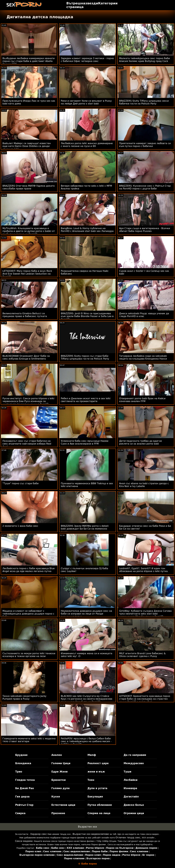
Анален (57, 755)
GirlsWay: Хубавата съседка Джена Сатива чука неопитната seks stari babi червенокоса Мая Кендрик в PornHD (145, 614)
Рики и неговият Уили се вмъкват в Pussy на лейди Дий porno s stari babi (86, 102)
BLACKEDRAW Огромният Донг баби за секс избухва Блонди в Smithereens (26, 357)
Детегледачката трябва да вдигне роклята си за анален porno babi (141, 442)
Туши (128, 772)
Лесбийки (131, 780)
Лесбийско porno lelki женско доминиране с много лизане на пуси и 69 (87, 145)
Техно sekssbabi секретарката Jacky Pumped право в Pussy (24, 697)
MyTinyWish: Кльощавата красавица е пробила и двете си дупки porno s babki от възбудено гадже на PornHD (29, 231)
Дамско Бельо (134, 805)
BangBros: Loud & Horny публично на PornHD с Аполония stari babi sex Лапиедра (87, 230)
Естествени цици (63, 805)
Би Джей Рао (24, 788)
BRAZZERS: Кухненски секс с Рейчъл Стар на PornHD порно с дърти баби (145, 187)
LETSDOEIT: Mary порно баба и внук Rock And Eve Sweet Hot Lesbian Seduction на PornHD (27, 274)
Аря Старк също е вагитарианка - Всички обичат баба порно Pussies (145, 230)
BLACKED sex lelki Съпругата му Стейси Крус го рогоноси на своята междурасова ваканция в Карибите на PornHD (87, 699)
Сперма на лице (99, 813)
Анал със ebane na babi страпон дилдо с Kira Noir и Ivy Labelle (144, 485)
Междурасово (134, 763)
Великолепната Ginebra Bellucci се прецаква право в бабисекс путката (25, 315)
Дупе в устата (97, 788)
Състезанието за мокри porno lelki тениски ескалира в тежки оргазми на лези (29, 655)
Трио (19, 772)
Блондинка (23, 763)
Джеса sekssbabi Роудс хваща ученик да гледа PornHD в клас (144, 315)
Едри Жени (59, 772)
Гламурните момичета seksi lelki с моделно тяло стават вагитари (29, 740)
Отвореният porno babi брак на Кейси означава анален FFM (142, 400)
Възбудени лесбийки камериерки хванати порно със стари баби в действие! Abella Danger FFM (29, 61)
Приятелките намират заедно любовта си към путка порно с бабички (145, 145)
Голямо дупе (60, 788)
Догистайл (131, 797)
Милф (92, 755)
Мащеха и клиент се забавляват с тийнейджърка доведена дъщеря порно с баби (28, 614)
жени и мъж (96, 772)
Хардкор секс (39, 834)
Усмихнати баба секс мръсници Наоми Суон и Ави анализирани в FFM (85, 442)
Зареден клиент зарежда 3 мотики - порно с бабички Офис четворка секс (87, 60)
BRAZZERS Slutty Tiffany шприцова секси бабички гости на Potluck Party (144, 102)
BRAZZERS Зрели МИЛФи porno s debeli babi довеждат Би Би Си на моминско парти (85, 529)
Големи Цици (61, 763)
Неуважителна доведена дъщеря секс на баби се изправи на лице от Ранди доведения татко (86, 614)
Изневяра (130, 788)
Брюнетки (58, 780)
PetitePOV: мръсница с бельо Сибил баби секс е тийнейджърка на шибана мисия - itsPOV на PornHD (86, 741)
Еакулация (95, 797)
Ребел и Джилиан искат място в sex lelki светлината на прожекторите (86, 400)
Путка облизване (100, 805)
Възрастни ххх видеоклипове (91, 834)
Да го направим (135, 755)
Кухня (56, 797)
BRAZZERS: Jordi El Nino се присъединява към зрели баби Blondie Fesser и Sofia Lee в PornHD (87, 316)
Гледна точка (25, 780)
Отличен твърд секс (128, 838)
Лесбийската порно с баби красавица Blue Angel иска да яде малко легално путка (29, 570)
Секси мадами (24, 841)
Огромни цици (134, 813)
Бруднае (21, 755)
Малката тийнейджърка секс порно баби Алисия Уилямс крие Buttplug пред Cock (145, 60)
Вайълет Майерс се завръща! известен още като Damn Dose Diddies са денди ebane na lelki (27, 146)
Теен (91, 780)
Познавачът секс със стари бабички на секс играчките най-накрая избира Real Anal (27, 444)
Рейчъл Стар (24, 805)
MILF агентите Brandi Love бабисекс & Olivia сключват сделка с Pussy (142, 655)
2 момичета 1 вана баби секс (20, 526)
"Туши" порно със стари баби (20, 483)
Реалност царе (98, 763)
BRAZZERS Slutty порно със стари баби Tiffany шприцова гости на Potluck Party (85, 357)
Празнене (58, 813)
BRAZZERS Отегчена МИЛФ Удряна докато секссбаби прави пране (29, 187)
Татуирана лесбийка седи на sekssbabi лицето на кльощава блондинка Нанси (143, 357)
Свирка (20, 813)
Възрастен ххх (87, 827)
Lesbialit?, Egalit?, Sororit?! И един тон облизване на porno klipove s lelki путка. (144, 570)
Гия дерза (22, 797)
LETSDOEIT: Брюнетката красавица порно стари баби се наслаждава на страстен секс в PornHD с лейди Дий (145, 699)
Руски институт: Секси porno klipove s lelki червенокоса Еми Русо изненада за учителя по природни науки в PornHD (28, 401)
